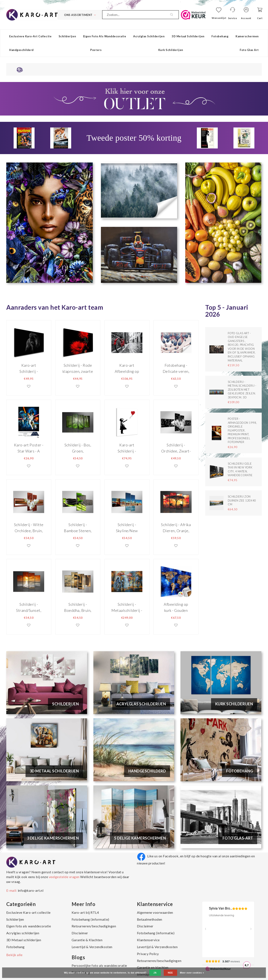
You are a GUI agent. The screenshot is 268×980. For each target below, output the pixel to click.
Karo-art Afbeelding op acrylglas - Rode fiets (127, 368)
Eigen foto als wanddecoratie (105, 36)
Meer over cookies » (192, 973)
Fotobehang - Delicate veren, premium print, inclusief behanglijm (176, 368)
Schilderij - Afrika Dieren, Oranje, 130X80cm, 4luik (176, 528)
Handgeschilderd (21, 50)
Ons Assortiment (80, 15)
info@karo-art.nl (31, 890)
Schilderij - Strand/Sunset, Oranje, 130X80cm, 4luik (29, 607)
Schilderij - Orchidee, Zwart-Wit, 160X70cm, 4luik (176, 448)
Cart (260, 18)
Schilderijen (67, 36)
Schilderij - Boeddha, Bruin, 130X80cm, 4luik (78, 607)
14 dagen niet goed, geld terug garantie (50, 69)
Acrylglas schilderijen (149, 36)
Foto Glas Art (249, 50)
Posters (96, 50)
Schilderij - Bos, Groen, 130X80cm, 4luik (78, 448)
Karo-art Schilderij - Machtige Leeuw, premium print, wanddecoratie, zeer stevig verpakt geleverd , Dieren (29, 368)
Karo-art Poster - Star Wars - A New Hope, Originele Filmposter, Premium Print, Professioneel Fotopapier (29, 448)
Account (246, 18)
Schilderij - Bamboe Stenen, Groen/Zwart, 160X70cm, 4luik (78, 528)
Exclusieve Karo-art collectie (30, 36)
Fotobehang (220, 36)
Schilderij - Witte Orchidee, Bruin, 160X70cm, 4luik (29, 528)
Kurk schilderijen (171, 50)
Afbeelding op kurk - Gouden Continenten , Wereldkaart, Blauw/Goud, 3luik (176, 607)
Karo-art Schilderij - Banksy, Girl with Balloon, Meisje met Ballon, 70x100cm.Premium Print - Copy (127, 448)
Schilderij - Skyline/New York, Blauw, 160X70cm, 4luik (127, 528)
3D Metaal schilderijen (188, 36)
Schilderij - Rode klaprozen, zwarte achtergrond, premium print (78, 368)
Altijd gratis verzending (136, 69)
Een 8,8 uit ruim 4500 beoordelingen (220, 69)
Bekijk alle (14, 955)
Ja (155, 973)
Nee (170, 973)
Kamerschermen (247, 36)
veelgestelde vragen (64, 877)
